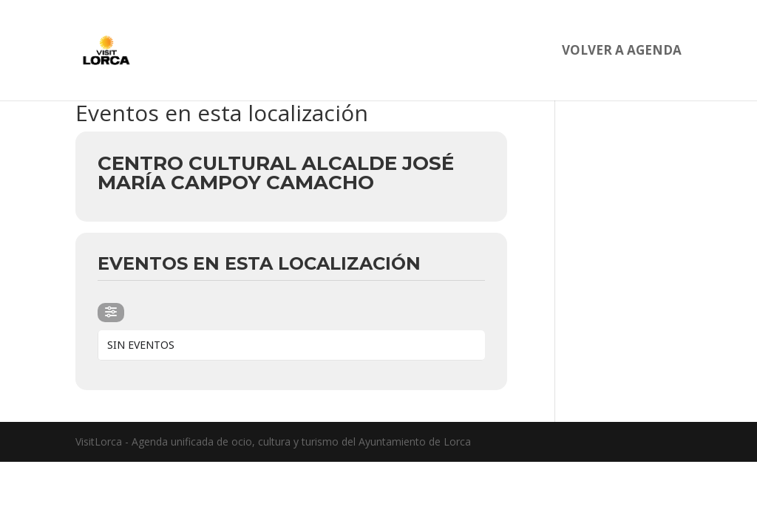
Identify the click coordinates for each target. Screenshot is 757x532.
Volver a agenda (622, 52)
